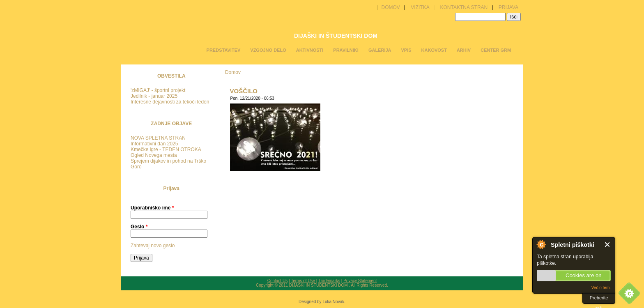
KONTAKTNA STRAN (464, 7)
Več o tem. (601, 288)
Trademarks (329, 281)
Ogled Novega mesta (154, 155)
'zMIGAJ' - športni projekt (158, 90)
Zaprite (608, 245)
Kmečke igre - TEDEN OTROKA (166, 149)
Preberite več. (599, 300)
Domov (233, 72)
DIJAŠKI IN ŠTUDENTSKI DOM (336, 36)
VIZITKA (420, 7)
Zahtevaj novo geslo (153, 246)
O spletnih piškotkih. (541, 244)
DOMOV (390, 7)
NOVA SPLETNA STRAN (158, 138)
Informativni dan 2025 (154, 144)
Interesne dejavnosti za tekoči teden (170, 102)
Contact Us (277, 281)
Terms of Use (303, 281)
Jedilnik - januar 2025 (154, 96)
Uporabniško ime (152, 208)
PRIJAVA (508, 7)
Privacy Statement (360, 281)
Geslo (139, 227)
